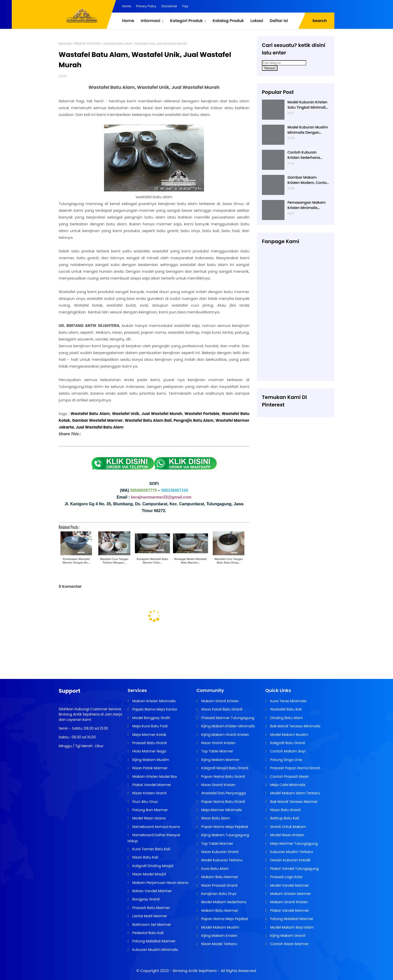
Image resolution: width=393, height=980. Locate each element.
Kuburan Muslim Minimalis (155, 950)
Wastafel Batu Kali (285, 709)
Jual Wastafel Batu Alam (99, 427)
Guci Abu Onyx (144, 802)
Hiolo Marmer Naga (149, 751)
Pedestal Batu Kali (147, 933)
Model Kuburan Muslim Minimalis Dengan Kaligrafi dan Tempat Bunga (308, 130)
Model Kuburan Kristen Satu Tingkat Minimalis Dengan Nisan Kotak (308, 105)
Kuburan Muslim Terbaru (291, 852)
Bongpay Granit (145, 899)
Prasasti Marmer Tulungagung (227, 718)
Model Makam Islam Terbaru (295, 793)
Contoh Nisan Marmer (289, 944)
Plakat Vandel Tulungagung (294, 869)
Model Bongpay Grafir (151, 718)
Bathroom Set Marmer (151, 925)
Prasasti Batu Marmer (151, 908)
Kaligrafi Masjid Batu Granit (224, 768)
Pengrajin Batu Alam (193, 420)
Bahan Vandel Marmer (152, 891)
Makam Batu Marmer (219, 877)
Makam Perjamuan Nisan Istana (160, 883)
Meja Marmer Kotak (149, 735)
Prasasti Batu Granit (149, 743)
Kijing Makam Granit (287, 936)
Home (127, 6)
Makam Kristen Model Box (154, 777)
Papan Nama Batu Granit (223, 777)
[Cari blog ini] (284, 63)
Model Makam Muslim (220, 927)
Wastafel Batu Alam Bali (148, 420)
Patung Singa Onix (286, 760)
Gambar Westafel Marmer (97, 420)
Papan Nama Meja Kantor (154, 709)
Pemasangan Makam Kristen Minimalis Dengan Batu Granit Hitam (307, 205)
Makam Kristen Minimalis (154, 701)
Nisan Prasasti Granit (219, 885)
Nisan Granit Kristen (218, 743)
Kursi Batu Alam (214, 869)
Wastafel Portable (202, 414)
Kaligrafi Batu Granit (287, 743)
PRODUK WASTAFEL (87, 44)
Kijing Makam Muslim (150, 760)
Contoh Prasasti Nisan (289, 777)
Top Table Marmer (217, 751)
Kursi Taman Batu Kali (151, 849)
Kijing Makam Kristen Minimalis (228, 726)
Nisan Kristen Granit (149, 793)
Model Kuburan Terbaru (221, 860)
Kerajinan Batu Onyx (218, 894)
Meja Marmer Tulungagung (293, 844)
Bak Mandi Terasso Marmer (293, 802)
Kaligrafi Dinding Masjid (152, 866)
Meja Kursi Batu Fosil (149, 726)
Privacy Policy (146, 6)
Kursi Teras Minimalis (288, 701)
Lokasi (257, 21)
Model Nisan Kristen (287, 835)
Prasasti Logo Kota (286, 877)
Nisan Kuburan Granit (219, 852)
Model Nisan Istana (149, 818)
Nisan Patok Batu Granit (221, 709)
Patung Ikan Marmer (150, 810)
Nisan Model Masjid (149, 874)
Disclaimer (169, 6)
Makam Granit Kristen (220, 701)
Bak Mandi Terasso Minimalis (295, 726)
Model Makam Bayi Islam (291, 927)
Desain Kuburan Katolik (290, 860)
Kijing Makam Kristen (219, 936)
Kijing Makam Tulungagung (225, 835)
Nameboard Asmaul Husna (156, 827)
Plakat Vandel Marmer (151, 785)
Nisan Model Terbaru (219, 944)
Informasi (150, 21)
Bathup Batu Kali (284, 818)
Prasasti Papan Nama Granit (294, 768)
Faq (185, 6)
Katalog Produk (228, 21)
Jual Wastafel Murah (162, 414)
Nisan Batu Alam (215, 818)
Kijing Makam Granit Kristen (225, 735)
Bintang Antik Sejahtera (195, 971)
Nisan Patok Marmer (149, 768)
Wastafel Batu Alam (90, 414)
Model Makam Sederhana (223, 902)
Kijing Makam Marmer (220, 760)
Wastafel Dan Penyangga (223, 793)
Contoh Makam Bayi (287, 751)
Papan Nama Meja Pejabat (224, 827)
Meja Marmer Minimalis (221, 810)
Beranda (65, 44)
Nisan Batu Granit (285, 810)
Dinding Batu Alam (286, 718)
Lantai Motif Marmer (149, 916)
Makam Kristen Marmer (290, 894)
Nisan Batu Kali (145, 857)
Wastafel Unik (126, 414)
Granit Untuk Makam (288, 827)
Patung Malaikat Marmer (153, 941)
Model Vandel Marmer (289, 885)
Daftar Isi (279, 21)
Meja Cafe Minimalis (287, 785)
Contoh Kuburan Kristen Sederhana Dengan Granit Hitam (306, 155)
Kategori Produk (186, 21)
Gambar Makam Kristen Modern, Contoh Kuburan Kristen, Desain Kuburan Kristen (308, 180)
